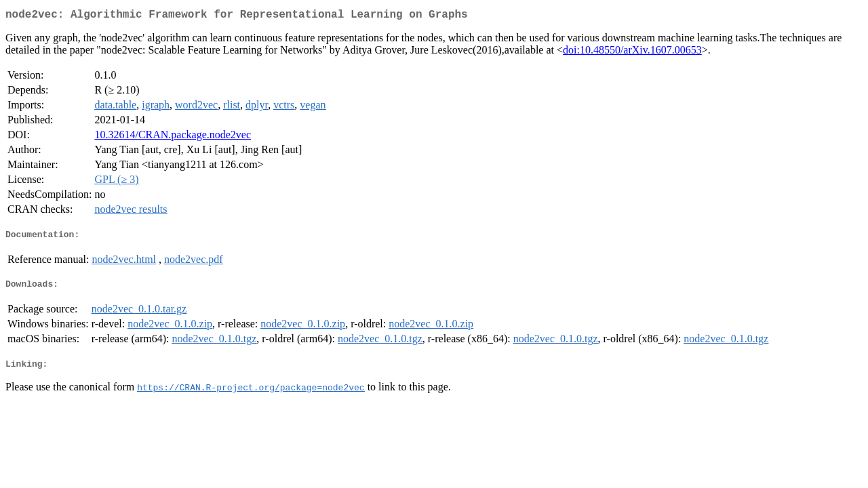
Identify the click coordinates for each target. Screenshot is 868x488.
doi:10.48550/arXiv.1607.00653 (632, 53)
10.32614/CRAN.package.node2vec (173, 137)
